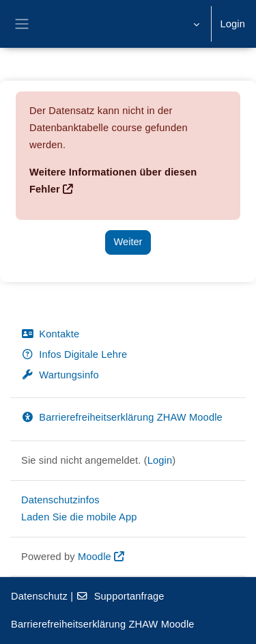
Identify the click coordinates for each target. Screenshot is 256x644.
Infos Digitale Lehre (74, 354)
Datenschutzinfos (60, 500)
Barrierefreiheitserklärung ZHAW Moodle (122, 417)
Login (232, 24)
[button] (195, 24)
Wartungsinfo (60, 375)
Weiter (128, 242)
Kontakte (50, 334)
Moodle (95, 557)
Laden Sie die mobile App (79, 517)
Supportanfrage (120, 596)
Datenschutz (39, 596)
